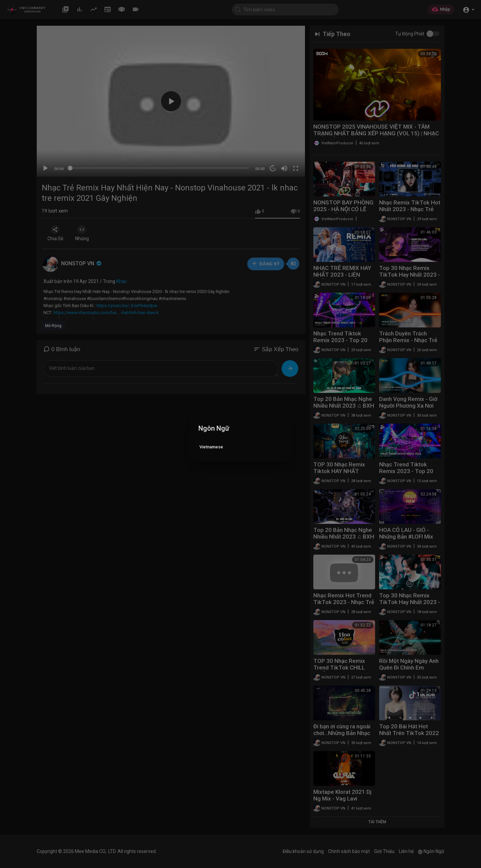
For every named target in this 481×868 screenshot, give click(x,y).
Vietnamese (211, 447)
